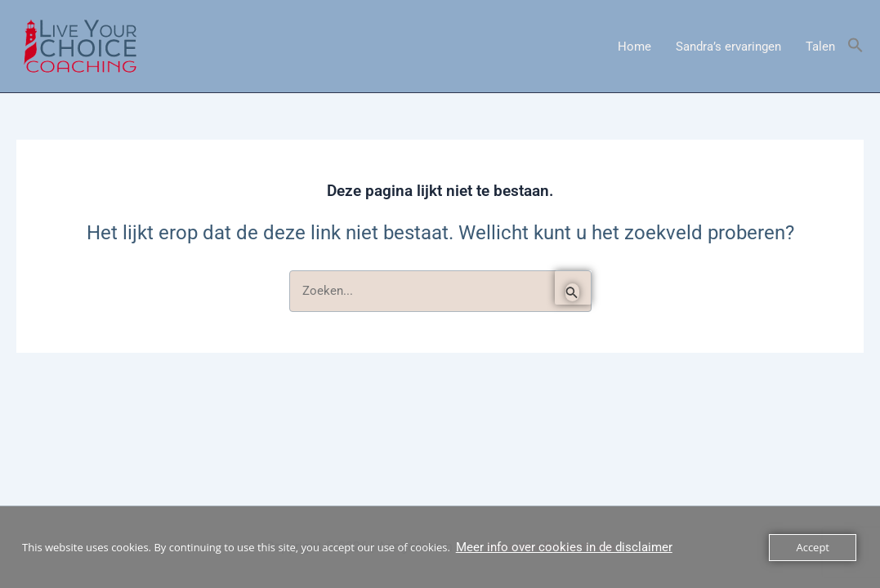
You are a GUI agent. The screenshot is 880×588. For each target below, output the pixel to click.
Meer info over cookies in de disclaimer (564, 547)
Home (634, 47)
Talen (820, 47)
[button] (855, 46)
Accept (813, 547)
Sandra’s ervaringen (728, 47)
